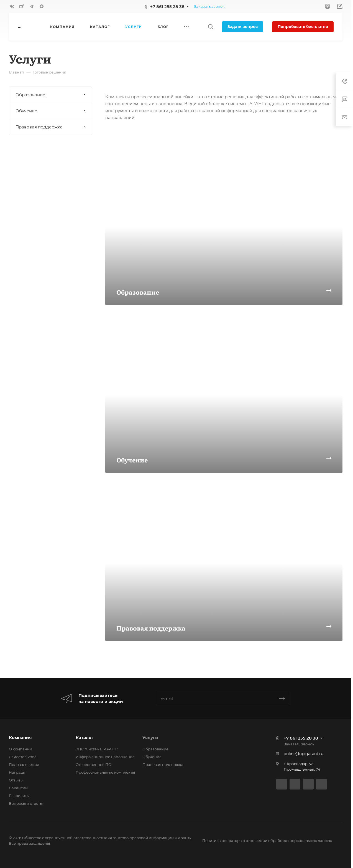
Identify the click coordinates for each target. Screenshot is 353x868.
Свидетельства (23, 757)
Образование (51, 95)
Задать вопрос (243, 27)
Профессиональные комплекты (105, 772)
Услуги (150, 737)
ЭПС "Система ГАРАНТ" (97, 749)
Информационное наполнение (105, 757)
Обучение (51, 111)
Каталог (85, 737)
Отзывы (16, 780)
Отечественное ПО (94, 765)
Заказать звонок (209, 6)
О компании (21, 749)
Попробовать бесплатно (303, 27)
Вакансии (18, 788)
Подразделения (24, 765)
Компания (20, 737)
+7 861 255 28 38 (167, 7)
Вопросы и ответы (26, 803)
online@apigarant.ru (304, 754)
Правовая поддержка (51, 127)
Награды (17, 772)
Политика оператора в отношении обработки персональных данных (267, 841)
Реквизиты (19, 796)
